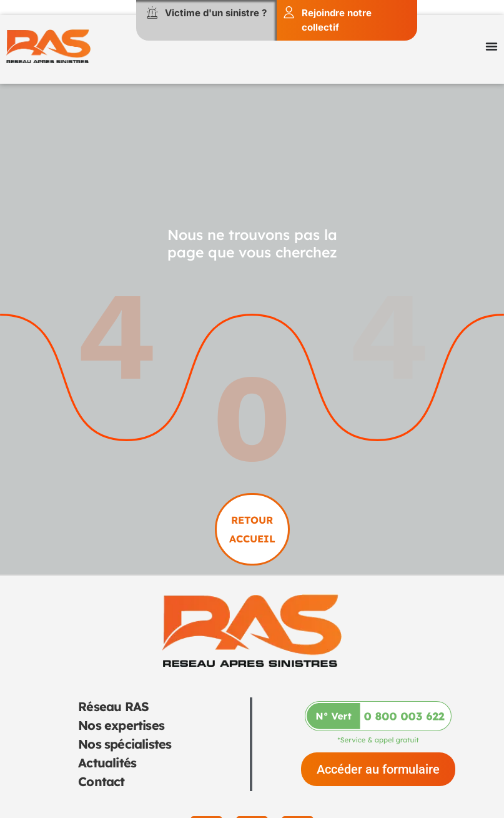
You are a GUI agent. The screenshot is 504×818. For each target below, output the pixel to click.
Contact (101, 781)
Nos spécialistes (125, 744)
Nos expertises (121, 725)
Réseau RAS (113, 706)
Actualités (107, 763)
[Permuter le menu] (492, 46)
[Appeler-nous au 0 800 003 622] (378, 723)
